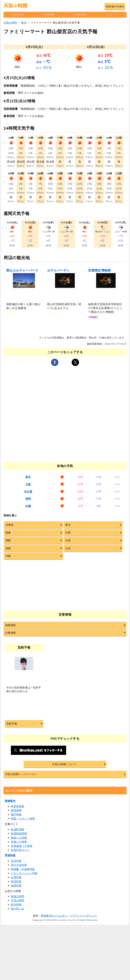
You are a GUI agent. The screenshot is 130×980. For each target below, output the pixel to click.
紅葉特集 (16, 877)
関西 (8, 540)
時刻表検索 (18, 806)
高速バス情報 (19, 842)
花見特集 (16, 861)
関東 (8, 533)
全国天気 (19, 15)
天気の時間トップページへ (21, 774)
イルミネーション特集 (24, 873)
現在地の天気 (114, 6)
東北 (24, 23)
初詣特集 (16, 881)
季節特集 (10, 855)
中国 (68, 540)
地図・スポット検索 (23, 819)
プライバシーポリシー (84, 916)
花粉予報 (12, 724)
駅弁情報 (16, 905)
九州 (68, 548)
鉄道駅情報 (18, 829)
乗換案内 (10, 801)
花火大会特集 (19, 865)
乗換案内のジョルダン (54, 916)
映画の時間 (18, 896)
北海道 (10, 525)
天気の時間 (10, 23)
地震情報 (50, 15)
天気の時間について (64, 764)
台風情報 (80, 15)
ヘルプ (111, 15)
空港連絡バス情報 (22, 846)
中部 (68, 533)
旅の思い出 (18, 909)
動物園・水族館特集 (23, 869)
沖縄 (8, 556)
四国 (8, 548)
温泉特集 (16, 885)
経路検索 (16, 810)
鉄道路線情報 (19, 833)
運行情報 (16, 814)
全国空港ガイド (20, 850)
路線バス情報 (19, 838)
